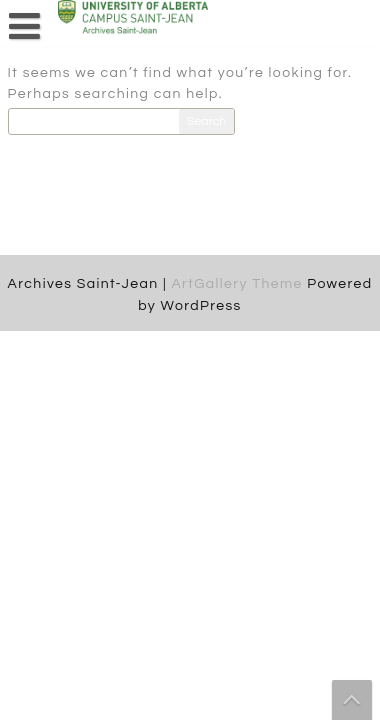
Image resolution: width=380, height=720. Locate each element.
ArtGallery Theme (239, 284)
